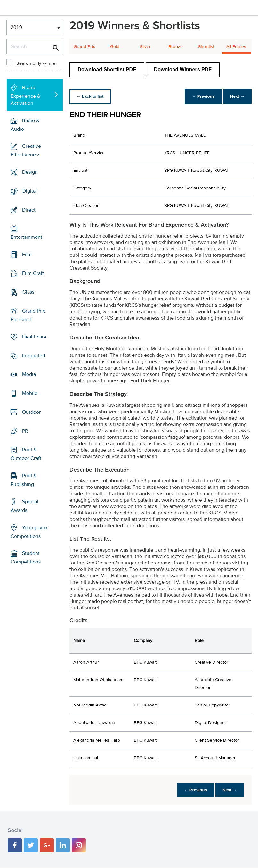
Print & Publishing (24, 480)
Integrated (34, 356)
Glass (28, 292)
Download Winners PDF (183, 69)
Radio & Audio (25, 125)
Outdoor (31, 412)
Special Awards (24, 506)
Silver (145, 47)
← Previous (202, 96)
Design (30, 172)
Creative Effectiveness (26, 150)
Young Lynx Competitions (29, 532)
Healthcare (34, 337)
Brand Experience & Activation (25, 95)
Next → (237, 96)
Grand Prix (84, 47)
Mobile (30, 393)
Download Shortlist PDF (107, 69)
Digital (30, 191)
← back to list (91, 96)
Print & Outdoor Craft (26, 454)
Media (29, 374)
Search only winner (37, 63)
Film (27, 255)
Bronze (176, 47)
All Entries (236, 47)
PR (25, 431)
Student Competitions (26, 558)
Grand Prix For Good (28, 315)
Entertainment (26, 237)
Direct (29, 210)
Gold (115, 47)
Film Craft (33, 273)
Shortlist (206, 47)
